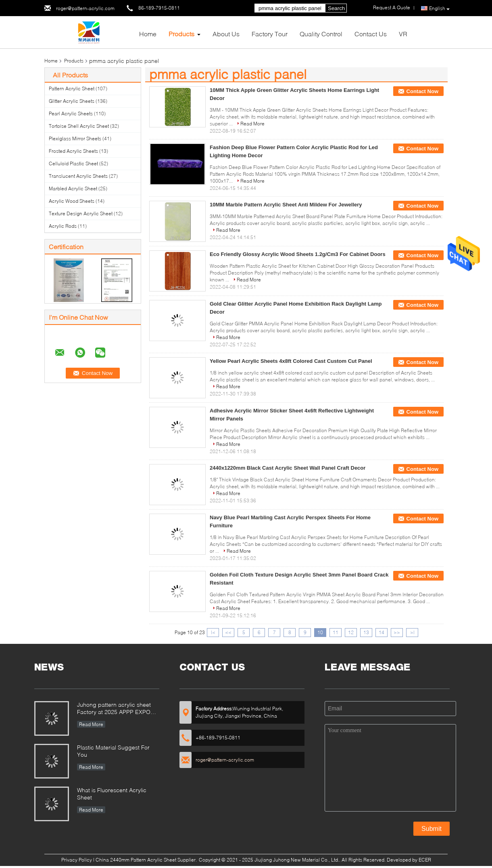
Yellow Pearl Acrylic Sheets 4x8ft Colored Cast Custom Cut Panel (291, 361)
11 (336, 632)
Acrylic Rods (63, 226)
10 (320, 632)
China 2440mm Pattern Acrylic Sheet (136, 860)
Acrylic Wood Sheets (72, 201)
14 (382, 632)
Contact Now (422, 91)
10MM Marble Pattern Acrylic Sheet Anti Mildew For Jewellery (286, 205)
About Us (226, 34)
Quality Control (321, 34)
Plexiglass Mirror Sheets (75, 138)
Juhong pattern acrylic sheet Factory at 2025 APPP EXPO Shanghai (114, 709)
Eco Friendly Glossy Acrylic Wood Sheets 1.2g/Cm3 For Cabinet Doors (298, 254)
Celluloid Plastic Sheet (73, 163)
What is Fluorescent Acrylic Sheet (112, 794)
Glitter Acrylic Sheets (72, 101)
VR (403, 34)
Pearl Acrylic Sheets (71, 113)
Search (336, 8)
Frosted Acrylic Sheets (73, 151)
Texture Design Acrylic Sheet (81, 213)
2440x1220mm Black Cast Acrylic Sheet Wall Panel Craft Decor (288, 468)
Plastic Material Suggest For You (113, 751)
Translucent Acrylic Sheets (78, 176)
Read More (252, 124)
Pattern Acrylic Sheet (72, 88)
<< (228, 632)
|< (213, 632)
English (439, 8)
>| (412, 632)
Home (148, 34)
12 (351, 632)
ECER (425, 860)
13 (366, 632)
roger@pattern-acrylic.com (85, 8)
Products (181, 34)
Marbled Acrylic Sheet (73, 188)
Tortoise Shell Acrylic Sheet (79, 126)
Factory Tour (270, 34)
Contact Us (371, 34)
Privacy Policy (77, 860)
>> (397, 632)
